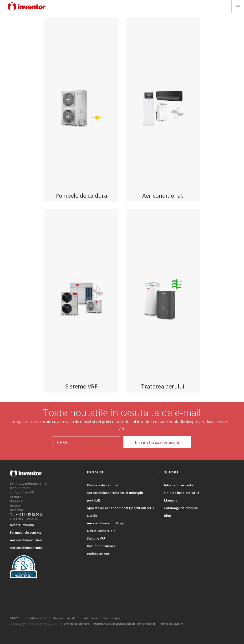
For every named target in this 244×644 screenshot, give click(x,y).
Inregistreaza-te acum (157, 442)
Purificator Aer (98, 554)
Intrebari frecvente (179, 485)
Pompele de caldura (102, 485)
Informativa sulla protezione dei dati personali (124, 624)
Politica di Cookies (171, 624)
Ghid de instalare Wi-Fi (182, 493)
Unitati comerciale (101, 531)
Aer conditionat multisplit (106, 523)
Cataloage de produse (181, 508)
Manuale (171, 500)
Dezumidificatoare (101, 546)
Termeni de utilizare (76, 624)
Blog (168, 516)
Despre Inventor (22, 525)
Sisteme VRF (96, 538)
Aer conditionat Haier (27, 540)
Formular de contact (25, 532)
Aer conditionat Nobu (26, 548)
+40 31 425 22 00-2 (29, 514)
